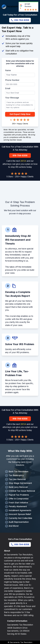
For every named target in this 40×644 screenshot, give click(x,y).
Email (8, 88)
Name (8, 70)
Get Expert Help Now (20, 114)
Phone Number (12, 80)
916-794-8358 (20, 20)
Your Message (12, 98)
